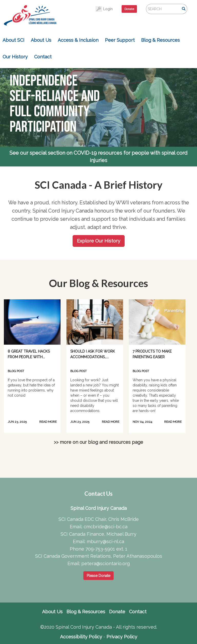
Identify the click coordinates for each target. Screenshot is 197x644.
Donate (129, 9)
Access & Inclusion (78, 40)
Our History (15, 57)
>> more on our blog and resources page (98, 442)
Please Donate (98, 576)
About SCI (13, 40)
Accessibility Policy (81, 637)
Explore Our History (99, 241)
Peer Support (120, 40)
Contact (43, 57)
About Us (41, 40)
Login (108, 9)
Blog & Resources (160, 40)
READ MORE (48, 422)
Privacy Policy (122, 637)
